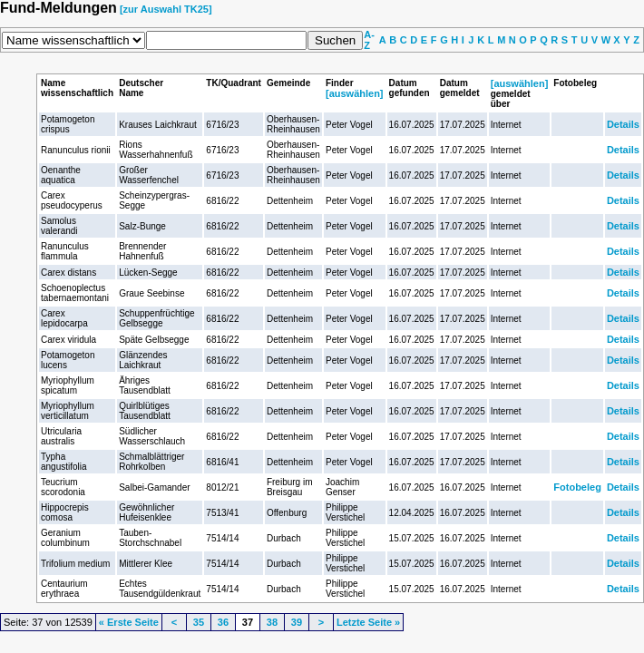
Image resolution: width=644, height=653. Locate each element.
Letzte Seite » (368, 622)
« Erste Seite (129, 622)
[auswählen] (355, 93)
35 (199, 622)
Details (623, 124)
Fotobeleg (577, 487)
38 (272, 622)
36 (223, 622)
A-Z (369, 40)
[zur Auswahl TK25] (166, 9)
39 (297, 622)
